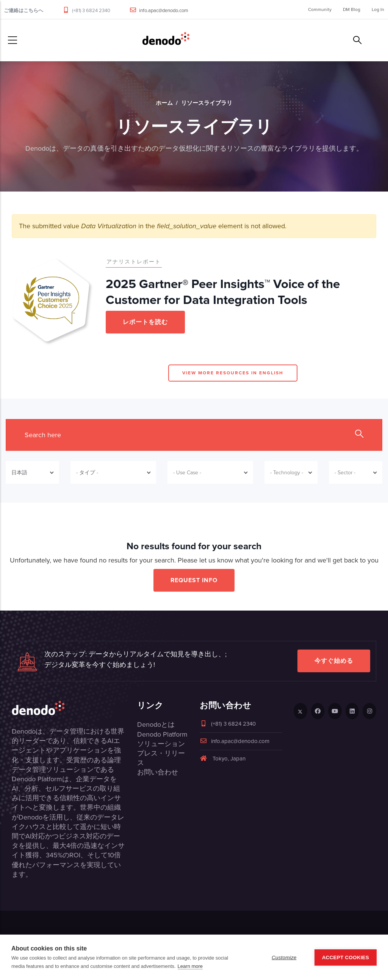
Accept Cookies (346, 957)
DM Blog (352, 9)
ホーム (164, 103)
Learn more (190, 966)
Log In (378, 9)
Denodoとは (156, 724)
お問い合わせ (158, 772)
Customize (284, 957)
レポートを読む (145, 322)
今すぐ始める (334, 661)
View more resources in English (233, 373)
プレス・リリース (161, 758)
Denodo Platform (162, 734)
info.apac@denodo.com (164, 10)
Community (320, 9)
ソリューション (161, 744)
